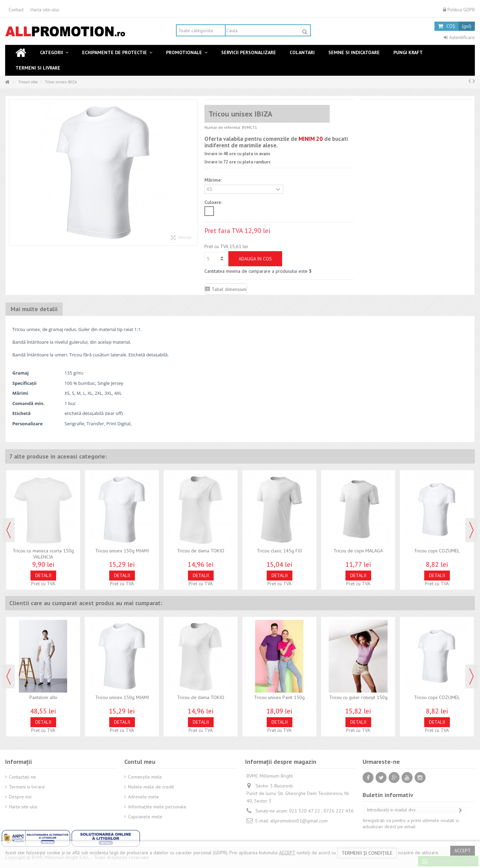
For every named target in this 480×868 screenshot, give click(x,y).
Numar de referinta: (223, 127)
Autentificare (459, 37)
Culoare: (214, 202)
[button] (54, 53)
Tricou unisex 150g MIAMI (122, 551)
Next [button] (471, 530)
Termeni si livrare (27, 787)
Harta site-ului (45, 10)
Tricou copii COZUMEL (437, 551)
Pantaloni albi (43, 697)
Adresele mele (143, 797)
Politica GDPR (459, 10)
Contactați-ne (22, 777)
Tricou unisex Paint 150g (279, 697)
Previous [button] (9, 530)
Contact (16, 10)
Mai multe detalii (34, 309)
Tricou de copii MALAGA (358, 551)
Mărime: (214, 180)
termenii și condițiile (367, 853)
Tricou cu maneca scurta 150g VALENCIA (43, 554)
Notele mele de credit (151, 787)
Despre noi (20, 797)
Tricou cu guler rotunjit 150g (358, 697)
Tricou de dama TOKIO (201, 551)
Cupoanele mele (145, 817)
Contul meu (140, 762)
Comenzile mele (145, 777)
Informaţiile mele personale (157, 807)
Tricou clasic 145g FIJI (279, 551)
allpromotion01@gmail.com (299, 821)
